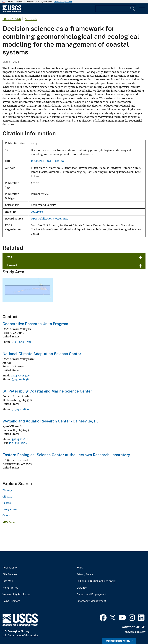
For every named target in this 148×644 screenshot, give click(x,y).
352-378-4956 (18, 443)
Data (9, 257)
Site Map (8, 581)
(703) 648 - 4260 (23, 342)
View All (9, 522)
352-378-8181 (21, 439)
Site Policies (10, 574)
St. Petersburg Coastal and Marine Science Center (47, 391)
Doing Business (11, 601)
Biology (7, 490)
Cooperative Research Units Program (35, 324)
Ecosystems (10, 509)
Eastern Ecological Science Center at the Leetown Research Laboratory (66, 455)
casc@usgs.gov (20, 376)
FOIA (80, 568)
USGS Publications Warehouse (50, 219)
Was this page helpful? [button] (119, 641)
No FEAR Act (10, 588)
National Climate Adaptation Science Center (42, 354)
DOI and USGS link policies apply (96, 581)
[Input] (116, 9)
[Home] (12, 11)
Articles (31, 19)
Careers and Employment (91, 595)
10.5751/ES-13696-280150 (47, 161)
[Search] (133, 9)
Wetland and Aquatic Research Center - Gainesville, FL (51, 421)
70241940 (37, 212)
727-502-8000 (21, 409)
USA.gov (82, 588)
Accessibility (10, 568)
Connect (11, 265)
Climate (7, 497)
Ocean (6, 515)
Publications (12, 19)
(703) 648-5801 (22, 379)
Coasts (7, 503)
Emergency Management (91, 601)
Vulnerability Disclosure (16, 595)
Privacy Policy (85, 574)
